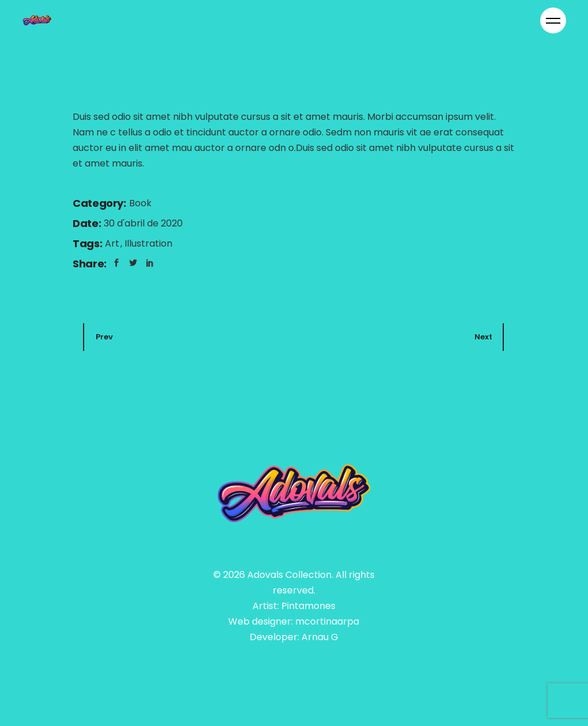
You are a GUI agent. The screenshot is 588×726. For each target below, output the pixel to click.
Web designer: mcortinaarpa (294, 622)
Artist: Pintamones (294, 606)
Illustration (148, 244)
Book (140, 204)
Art (113, 244)
